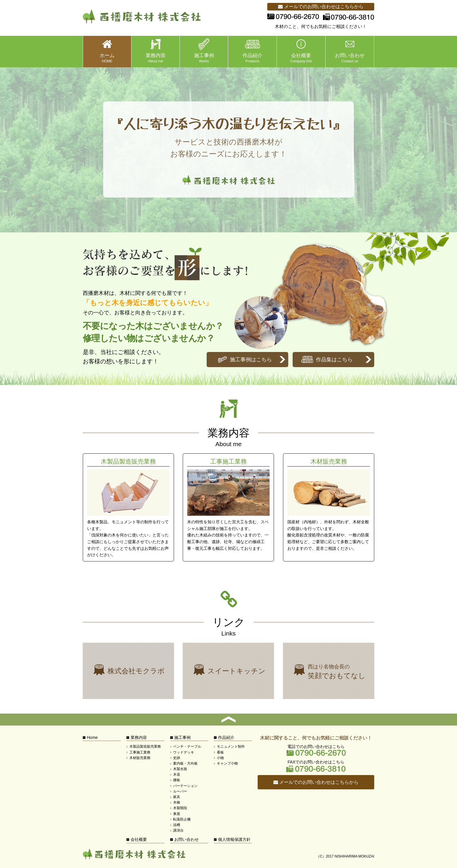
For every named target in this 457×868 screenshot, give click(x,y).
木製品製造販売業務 (128, 507)
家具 (177, 797)
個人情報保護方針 (234, 839)
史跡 (177, 758)
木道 (177, 774)
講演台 (178, 830)
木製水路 (180, 769)
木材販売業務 (329, 507)
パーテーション (185, 786)
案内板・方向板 (185, 763)
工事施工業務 (228, 507)
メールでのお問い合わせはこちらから (321, 7)
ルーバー (180, 791)
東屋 (177, 814)
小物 (220, 758)
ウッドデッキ (184, 752)
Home (92, 737)
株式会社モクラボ (128, 671)
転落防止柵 (182, 819)
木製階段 (180, 808)
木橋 (177, 802)
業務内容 (139, 737)
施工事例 (182, 737)
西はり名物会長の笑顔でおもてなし (329, 671)
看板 (220, 752)
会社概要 (139, 839)
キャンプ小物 (227, 763)
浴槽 (177, 825)
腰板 (177, 780)
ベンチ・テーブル (187, 746)
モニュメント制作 (231, 746)
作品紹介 (226, 737)
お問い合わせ (187, 839)
